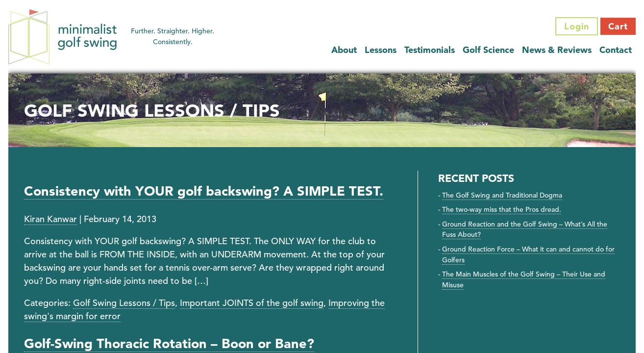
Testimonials (430, 50)
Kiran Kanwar (50, 219)
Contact (616, 50)
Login (577, 26)
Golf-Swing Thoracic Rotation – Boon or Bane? (169, 343)
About (344, 50)
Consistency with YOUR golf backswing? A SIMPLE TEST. (204, 191)
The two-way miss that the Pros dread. (502, 209)
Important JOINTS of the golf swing (252, 303)
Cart (618, 26)
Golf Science (488, 50)
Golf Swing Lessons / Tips (124, 303)
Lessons (381, 50)
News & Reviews (557, 50)
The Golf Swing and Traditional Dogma (502, 195)
